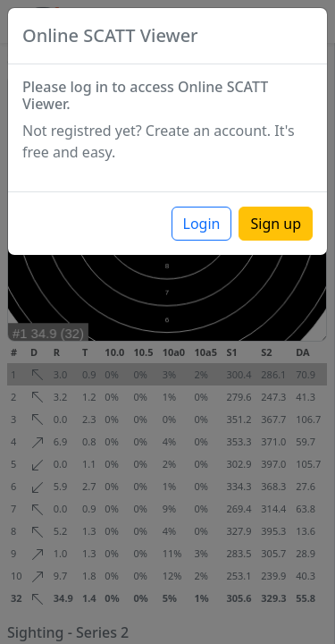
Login (202, 224)
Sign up (276, 224)
